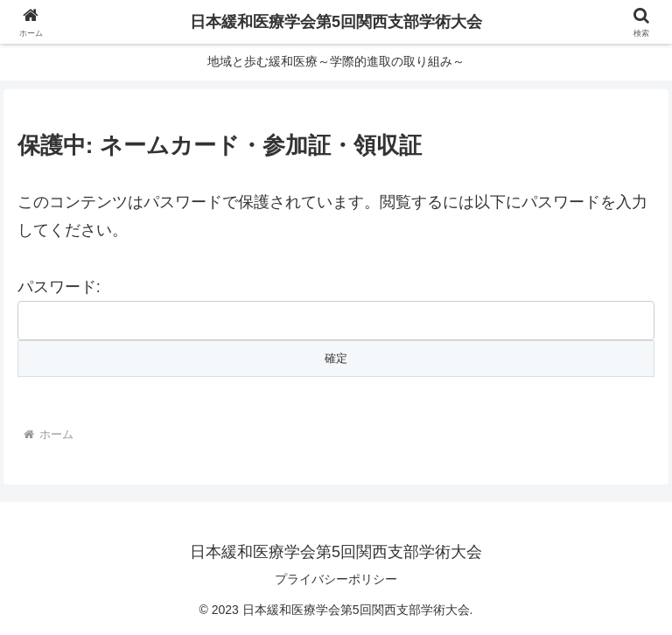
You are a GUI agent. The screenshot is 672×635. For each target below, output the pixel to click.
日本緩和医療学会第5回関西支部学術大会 (336, 22)
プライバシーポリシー (336, 579)
